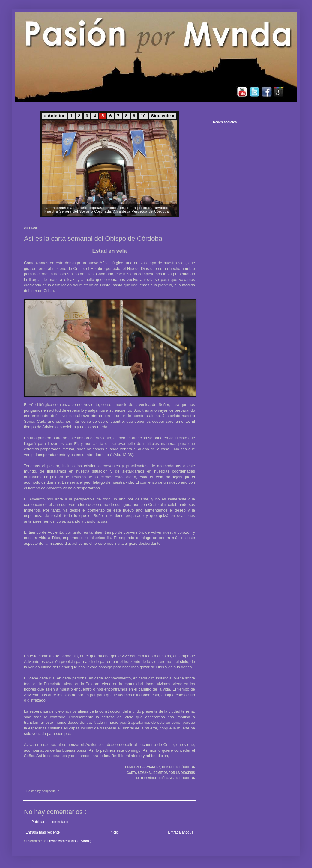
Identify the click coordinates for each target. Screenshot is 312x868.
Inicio (114, 832)
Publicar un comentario (50, 822)
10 (143, 116)
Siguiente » (163, 116)
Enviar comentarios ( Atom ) (69, 841)
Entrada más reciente (43, 832)
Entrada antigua (181, 832)
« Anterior (54, 116)
